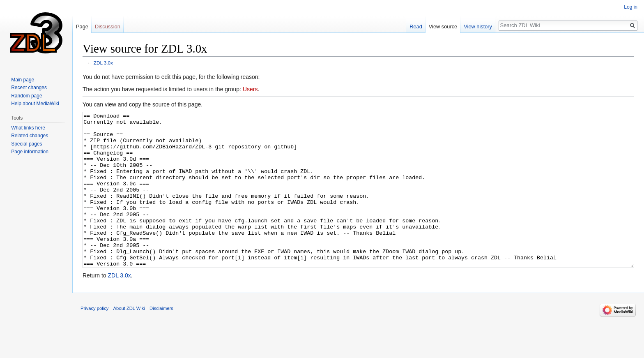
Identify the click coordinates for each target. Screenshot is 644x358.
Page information (30, 152)
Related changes (30, 136)
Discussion (108, 27)
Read (416, 27)
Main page (23, 80)
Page (82, 27)
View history (478, 27)
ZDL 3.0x (103, 63)
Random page (26, 96)
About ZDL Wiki (129, 339)
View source (443, 27)
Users (250, 89)
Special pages (26, 144)
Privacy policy (94, 339)
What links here (28, 128)
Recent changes (29, 88)
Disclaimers (161, 339)
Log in (631, 7)
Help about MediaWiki (35, 104)
